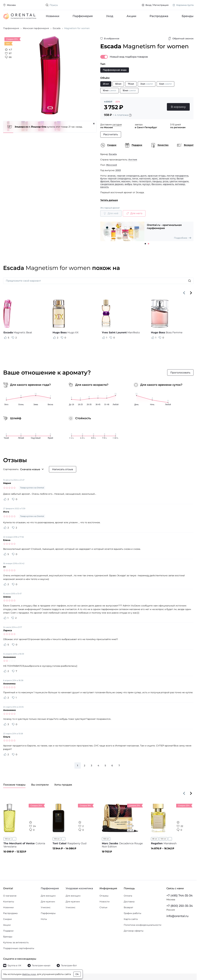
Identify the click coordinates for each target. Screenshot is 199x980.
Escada (113, 156)
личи (135, 180)
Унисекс (46, 909)
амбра (128, 186)
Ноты (44, 920)
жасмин (126, 183)
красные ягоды (157, 177)
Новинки (53, 16)
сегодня (117, 126)
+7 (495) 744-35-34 (179, 897)
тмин (135, 183)
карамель (168, 186)
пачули (137, 186)
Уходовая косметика (79, 890)
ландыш (157, 183)
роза (166, 183)
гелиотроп (145, 183)
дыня (144, 177)
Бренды (188, 16)
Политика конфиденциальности (143, 926)
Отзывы (104, 897)
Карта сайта (131, 920)
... (14, 840)
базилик (115, 183)
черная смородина (128, 177)
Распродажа (159, 16)
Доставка (129, 903)
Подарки (8, 932)
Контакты (9, 903)
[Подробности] (130, 117)
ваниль (105, 188)
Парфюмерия (83, 16)
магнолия (145, 180)
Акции (131, 16)
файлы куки (29, 974)
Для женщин (48, 897)
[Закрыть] (94, 125)
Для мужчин (48, 903)
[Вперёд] (191, 294)
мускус (146, 186)
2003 (118, 172)
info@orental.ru (177, 917)
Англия (133, 161)
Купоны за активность (16, 944)
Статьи (103, 909)
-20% (117, 103)
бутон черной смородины (116, 180)
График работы (132, 915)
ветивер (180, 186)
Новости (105, 903)
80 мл (155, 840)
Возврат (128, 909)
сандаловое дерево (112, 186)
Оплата (128, 897)
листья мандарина (177, 177)
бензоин (157, 186)
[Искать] (190, 282)
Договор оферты (134, 932)
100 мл (8, 840)
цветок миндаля (179, 183)
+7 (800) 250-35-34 (180, 907)
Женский (112, 166)
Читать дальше (109, 202)
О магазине (10, 897)
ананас (112, 177)
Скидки (7, 920)
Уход (110, 16)
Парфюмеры (48, 915)
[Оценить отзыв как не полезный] (13, 339)
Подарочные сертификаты (19, 950)
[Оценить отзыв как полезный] (5, 339)
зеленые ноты (167, 180)
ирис (155, 180)
